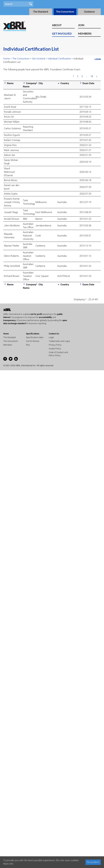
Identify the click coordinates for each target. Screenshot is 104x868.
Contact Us (54, 334)
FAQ (28, 345)
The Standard (41, 12)
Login (98, 59)
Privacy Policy (55, 345)
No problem (93, 862)
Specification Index (35, 337)
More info (8, 864)
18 (92, 76)
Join (81, 25)
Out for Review (33, 341)
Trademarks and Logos (59, 341)
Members (85, 34)
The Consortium (65, 12)
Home (6, 59)
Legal (51, 337)
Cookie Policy (55, 349)
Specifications (33, 334)
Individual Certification (59, 59)
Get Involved (62, 34)
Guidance (89, 12)
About (57, 25)
